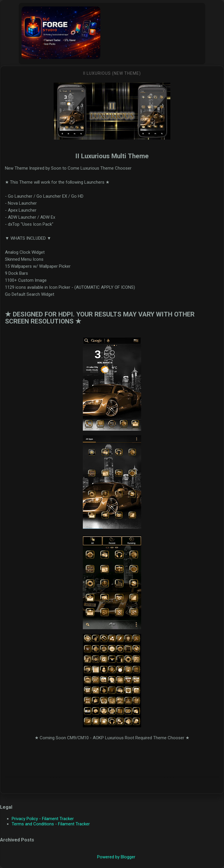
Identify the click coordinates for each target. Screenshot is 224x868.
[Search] (216, 12)
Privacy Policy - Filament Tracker (43, 819)
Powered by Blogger (112, 857)
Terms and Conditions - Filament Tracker (51, 824)
